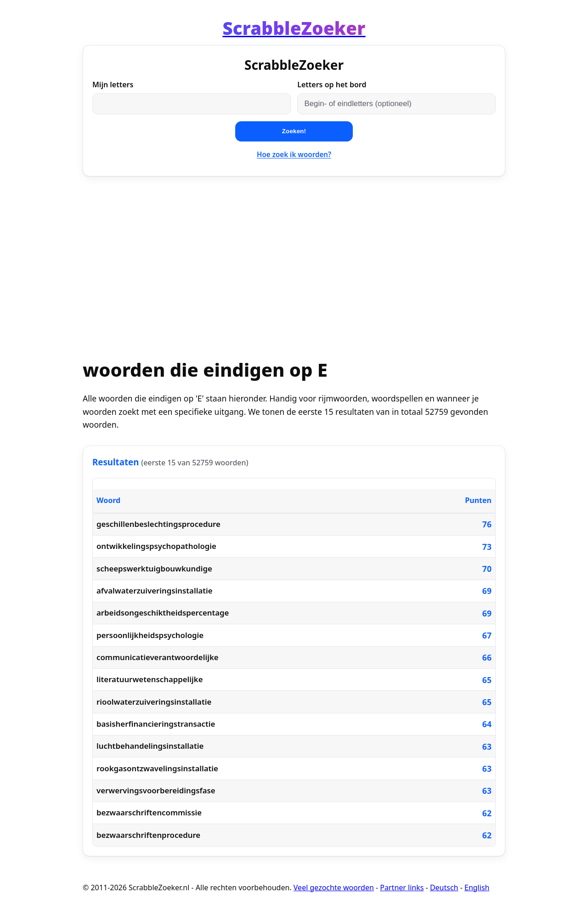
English (477, 887)
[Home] (294, 28)
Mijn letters (113, 85)
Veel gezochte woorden (334, 887)
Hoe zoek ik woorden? (294, 154)
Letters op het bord (332, 85)
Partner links (402, 887)
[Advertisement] (294, 256)
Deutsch (444, 887)
